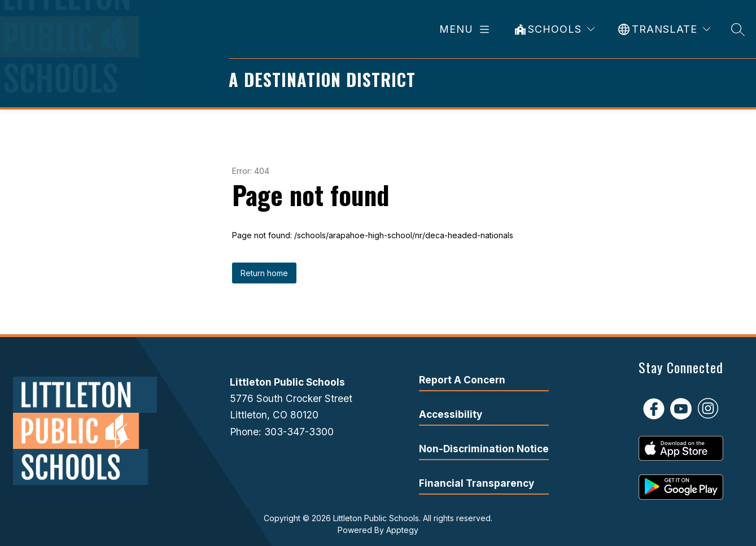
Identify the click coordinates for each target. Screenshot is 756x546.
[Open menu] (466, 29)
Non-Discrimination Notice (484, 449)
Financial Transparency (477, 483)
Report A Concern (462, 380)
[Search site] (738, 29)
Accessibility (451, 414)
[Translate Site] (664, 29)
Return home (264, 273)
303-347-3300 (299, 432)
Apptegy (402, 530)
